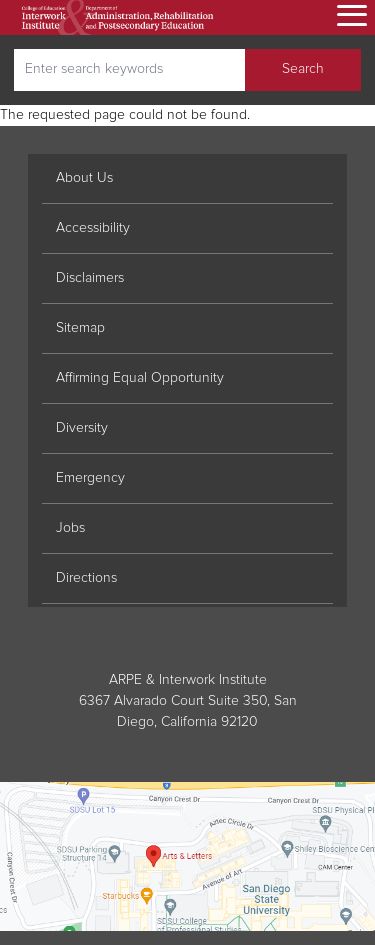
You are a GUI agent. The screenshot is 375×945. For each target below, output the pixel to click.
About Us (84, 178)
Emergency (90, 478)
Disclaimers (90, 278)
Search (303, 69)
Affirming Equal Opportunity (140, 378)
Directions (86, 578)
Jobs (70, 528)
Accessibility (93, 228)
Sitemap (80, 328)
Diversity (82, 428)
